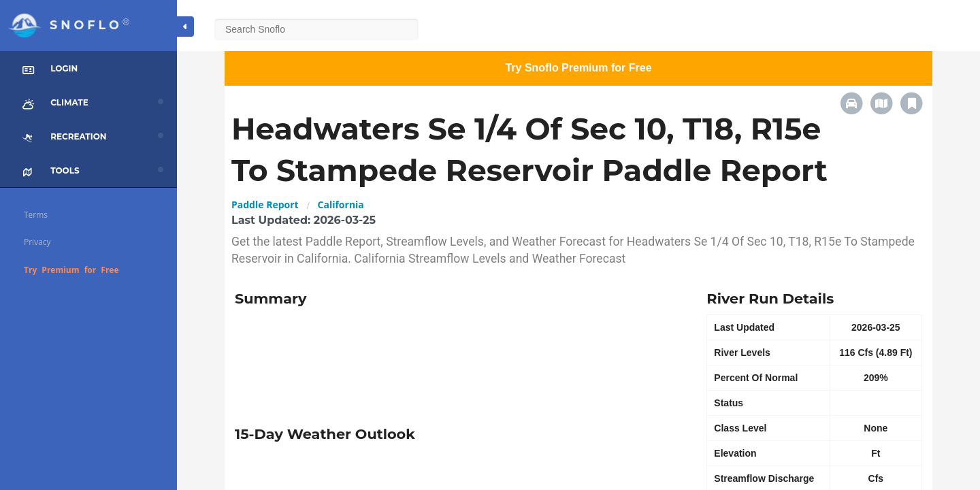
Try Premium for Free (71, 270)
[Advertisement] (460, 361)
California (341, 205)
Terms (36, 215)
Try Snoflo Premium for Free (578, 68)
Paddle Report (265, 205)
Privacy (37, 242)
